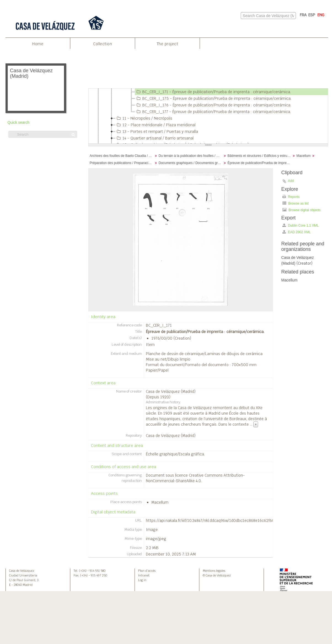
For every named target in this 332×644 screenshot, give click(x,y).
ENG (321, 15)
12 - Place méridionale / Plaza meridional (155, 125)
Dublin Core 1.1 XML (301, 225)
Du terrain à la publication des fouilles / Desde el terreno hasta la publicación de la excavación (191, 156)
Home (38, 44)
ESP (312, 15)
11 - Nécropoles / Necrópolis (144, 118)
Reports (291, 197)
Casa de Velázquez (22, 571)
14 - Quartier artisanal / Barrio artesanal (154, 138)
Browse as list (295, 203)
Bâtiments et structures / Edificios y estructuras (260, 156)
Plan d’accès (147, 571)
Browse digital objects (301, 210)
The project (168, 44)
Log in (142, 580)
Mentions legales (214, 571)
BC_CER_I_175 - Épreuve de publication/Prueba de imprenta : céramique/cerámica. (213, 98)
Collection (103, 44)
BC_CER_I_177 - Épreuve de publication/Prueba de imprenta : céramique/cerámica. (213, 112)
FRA (303, 15)
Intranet (144, 575)
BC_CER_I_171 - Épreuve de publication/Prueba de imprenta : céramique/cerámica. (213, 92)
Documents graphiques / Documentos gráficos (191, 163)
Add (291, 181)
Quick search (18, 123)
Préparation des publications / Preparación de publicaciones (122, 163)
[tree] (208, 116)
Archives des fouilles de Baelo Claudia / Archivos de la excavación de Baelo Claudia (122, 156)
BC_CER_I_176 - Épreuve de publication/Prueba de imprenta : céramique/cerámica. (213, 105)
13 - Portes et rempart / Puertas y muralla (157, 132)
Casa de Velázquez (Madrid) (171, 391)
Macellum (303, 156)
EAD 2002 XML (297, 232)
